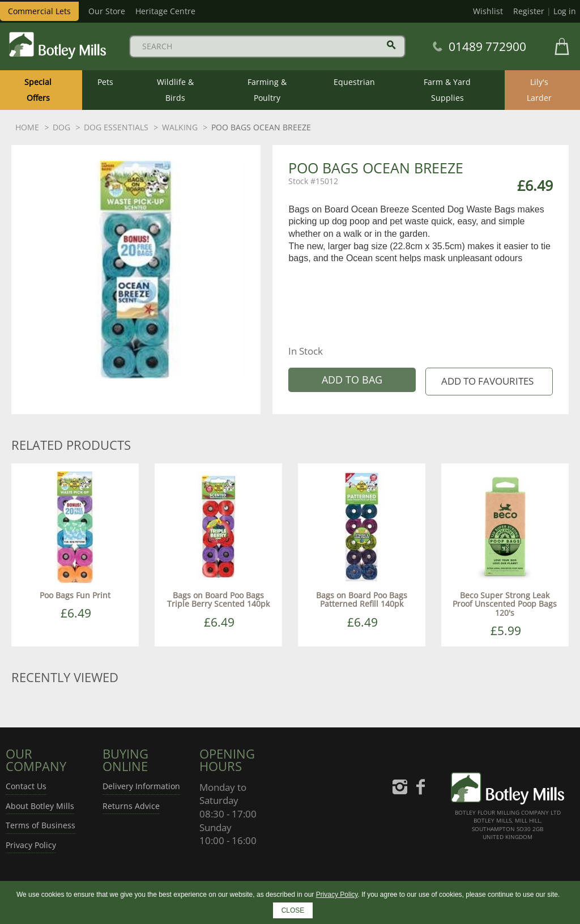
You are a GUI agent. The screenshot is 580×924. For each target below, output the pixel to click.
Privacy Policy (31, 845)
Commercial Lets (39, 11)
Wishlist (488, 11)
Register (529, 11)
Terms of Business (40, 825)
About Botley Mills (40, 806)
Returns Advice (131, 806)
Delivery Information (141, 786)
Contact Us (26, 786)
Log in (565, 11)
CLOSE (293, 910)
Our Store (107, 11)
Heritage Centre (165, 11)
